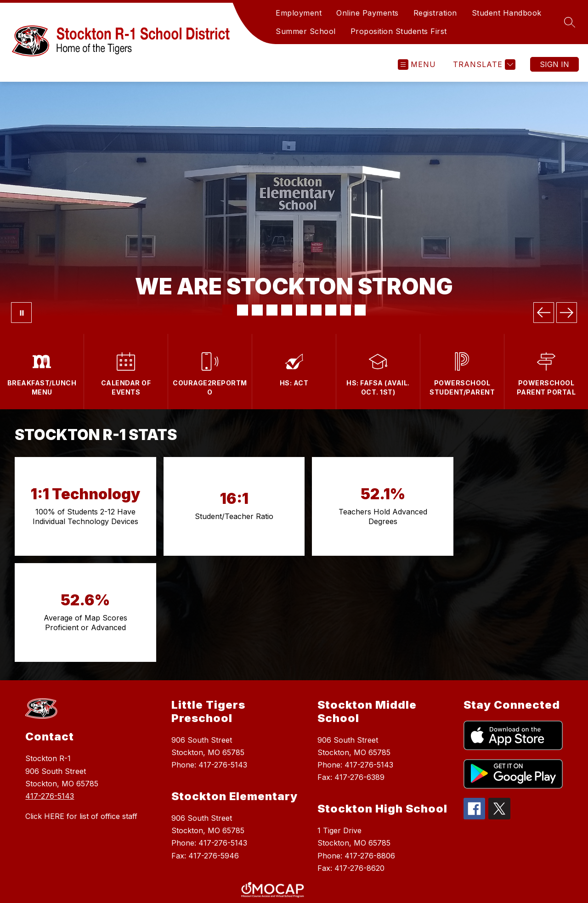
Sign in (554, 64)
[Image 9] (345, 310)
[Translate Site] (483, 65)
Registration (435, 13)
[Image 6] (301, 310)
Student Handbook (507, 13)
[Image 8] (331, 310)
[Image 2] (243, 310)
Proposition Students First (399, 31)
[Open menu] (417, 65)
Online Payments (367, 13)
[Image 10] (360, 310)
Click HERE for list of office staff (81, 710)
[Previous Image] (544, 313)
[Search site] (570, 22)
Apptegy (314, 890)
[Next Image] (567, 313)
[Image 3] (257, 310)
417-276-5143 (50, 690)
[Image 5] (287, 310)
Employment (299, 13)
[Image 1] (228, 310)
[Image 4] (272, 310)
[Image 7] (316, 310)
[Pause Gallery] (21, 313)
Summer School (306, 31)
